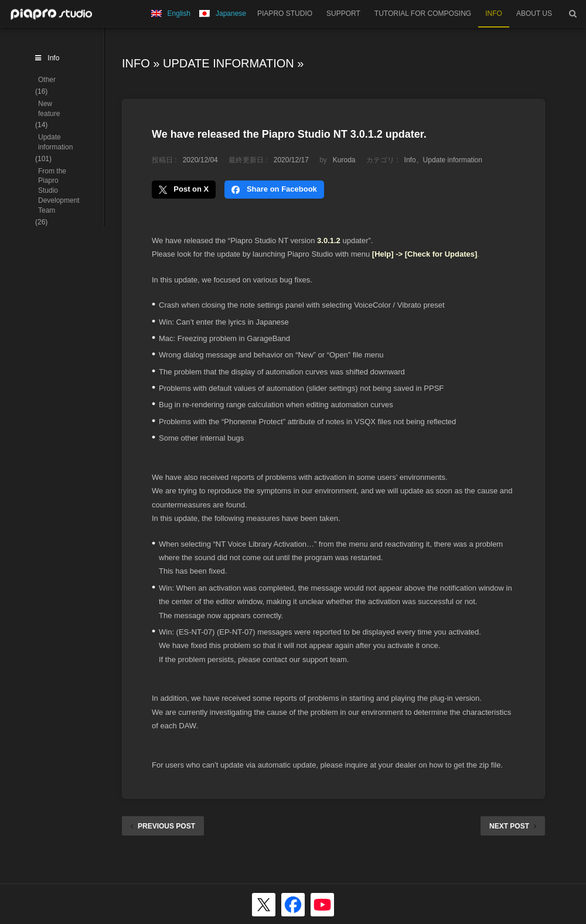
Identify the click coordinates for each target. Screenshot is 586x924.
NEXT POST (513, 826)
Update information (229, 63)
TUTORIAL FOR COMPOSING (423, 13)
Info (136, 63)
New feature (49, 109)
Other (47, 80)
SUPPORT (343, 13)
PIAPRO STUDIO (285, 13)
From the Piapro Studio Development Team (59, 191)
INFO (494, 13)
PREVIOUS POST (163, 826)
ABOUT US (534, 13)
